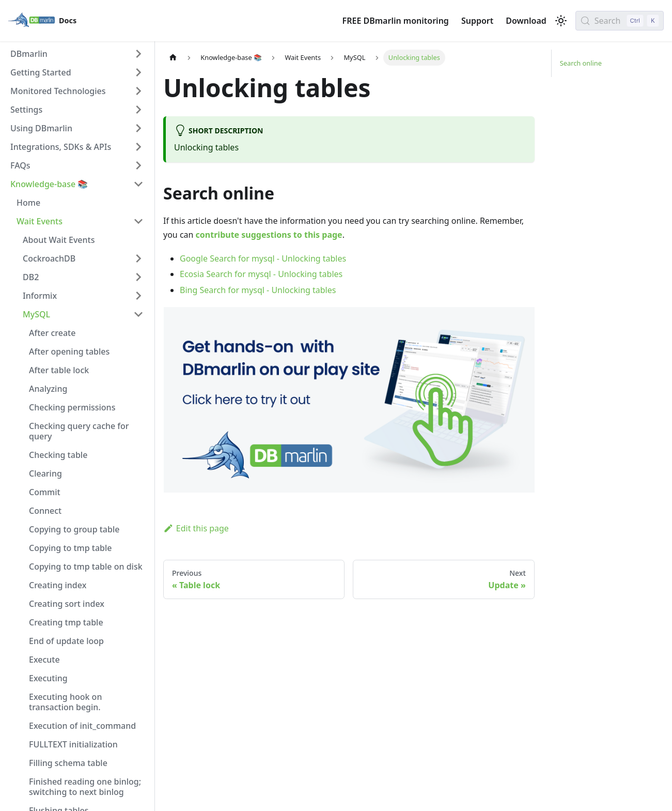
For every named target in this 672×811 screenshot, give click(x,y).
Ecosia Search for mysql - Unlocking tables (261, 274)
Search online (581, 63)
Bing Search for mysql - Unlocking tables (258, 290)
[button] (77, 54)
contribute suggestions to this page (269, 235)
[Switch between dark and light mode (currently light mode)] (561, 21)
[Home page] (173, 58)
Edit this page (196, 528)
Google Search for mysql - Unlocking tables (263, 258)
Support (477, 21)
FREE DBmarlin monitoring (396, 21)
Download (526, 21)
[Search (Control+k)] (620, 21)
